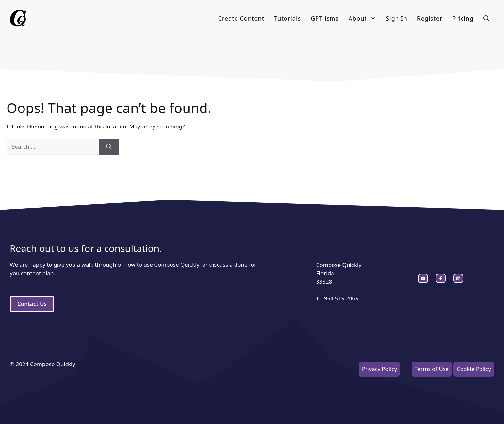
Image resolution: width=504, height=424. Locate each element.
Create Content (241, 18)
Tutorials (287, 18)
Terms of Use (432, 369)
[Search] (109, 147)
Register (430, 18)
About (365, 18)
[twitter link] (441, 279)
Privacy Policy (379, 369)
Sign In (397, 18)
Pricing (463, 18)
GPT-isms (325, 18)
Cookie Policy (474, 369)
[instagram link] (423, 279)
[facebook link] (458, 279)
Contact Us (32, 304)
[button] (486, 18)
